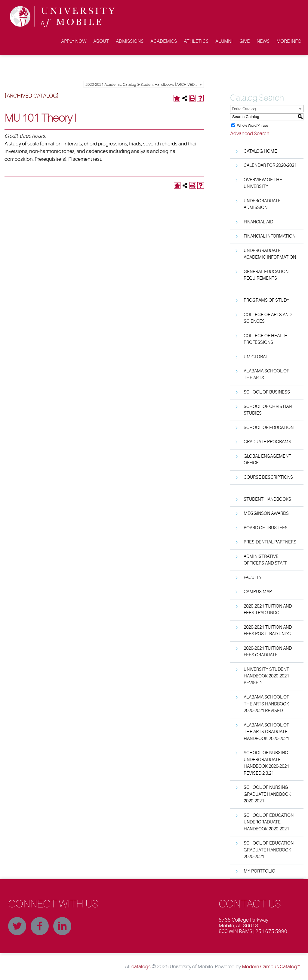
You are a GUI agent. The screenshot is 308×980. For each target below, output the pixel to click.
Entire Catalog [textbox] (244, 109)
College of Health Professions (266, 339)
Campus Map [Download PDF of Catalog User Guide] (258, 592)
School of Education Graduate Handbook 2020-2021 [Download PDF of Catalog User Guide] (269, 850)
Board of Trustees (266, 528)
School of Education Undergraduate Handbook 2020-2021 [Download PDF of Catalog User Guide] (269, 822)
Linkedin (62, 926)
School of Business (267, 392)
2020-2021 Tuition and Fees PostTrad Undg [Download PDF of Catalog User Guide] (268, 631)
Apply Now (74, 41)
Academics (164, 41)
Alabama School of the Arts (266, 375)
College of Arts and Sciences (268, 318)
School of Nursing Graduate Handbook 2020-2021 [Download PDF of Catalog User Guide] (267, 794)
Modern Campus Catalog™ (271, 967)
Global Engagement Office (267, 460)
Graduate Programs (267, 442)
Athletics (196, 41)
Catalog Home (260, 151)
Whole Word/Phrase (253, 125)
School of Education (269, 428)
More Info (289, 41)
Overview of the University (263, 183)
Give (245, 41)
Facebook (40, 926)
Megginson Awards (266, 513)
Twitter (17, 926)
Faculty (253, 578)
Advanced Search (250, 134)
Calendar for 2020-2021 (270, 165)
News (263, 41)
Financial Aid (258, 222)
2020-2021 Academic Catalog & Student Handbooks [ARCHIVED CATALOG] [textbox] (145, 84)
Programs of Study (266, 300)
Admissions (130, 41)
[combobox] (144, 84)
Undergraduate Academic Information (270, 254)
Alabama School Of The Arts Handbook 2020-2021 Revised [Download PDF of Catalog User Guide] (266, 704)
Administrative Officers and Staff (265, 560)
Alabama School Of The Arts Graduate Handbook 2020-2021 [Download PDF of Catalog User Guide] (266, 732)
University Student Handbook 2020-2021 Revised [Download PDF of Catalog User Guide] (266, 676)
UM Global (256, 357)
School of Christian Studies (268, 410)
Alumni (224, 41)
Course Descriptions (268, 477)
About (101, 41)
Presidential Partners (270, 542)
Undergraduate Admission (262, 204)
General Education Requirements (266, 275)
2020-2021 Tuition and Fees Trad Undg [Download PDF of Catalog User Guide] (268, 610)
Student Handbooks (267, 499)
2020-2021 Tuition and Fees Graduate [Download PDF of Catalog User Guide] (268, 652)
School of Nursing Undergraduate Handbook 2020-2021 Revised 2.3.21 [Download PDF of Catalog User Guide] (266, 763)
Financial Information (269, 236)
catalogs (141, 967)
